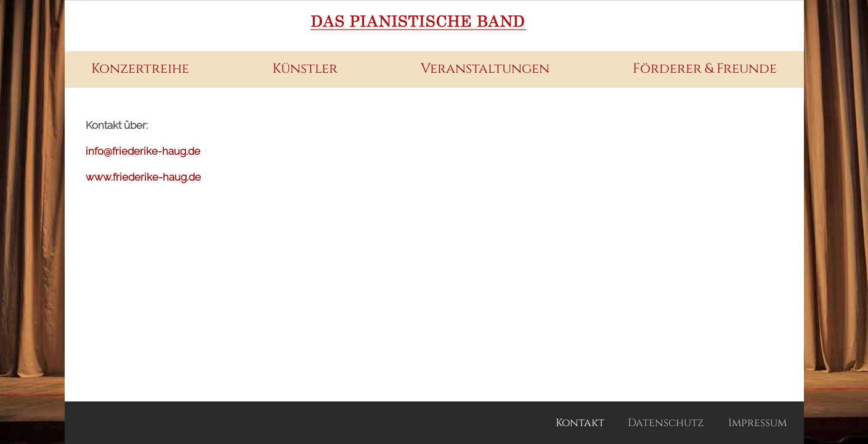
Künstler (305, 69)
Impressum (757, 423)
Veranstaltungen (485, 69)
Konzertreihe (140, 69)
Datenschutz (666, 423)
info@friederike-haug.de (143, 151)
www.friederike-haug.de (143, 177)
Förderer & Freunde (705, 69)
